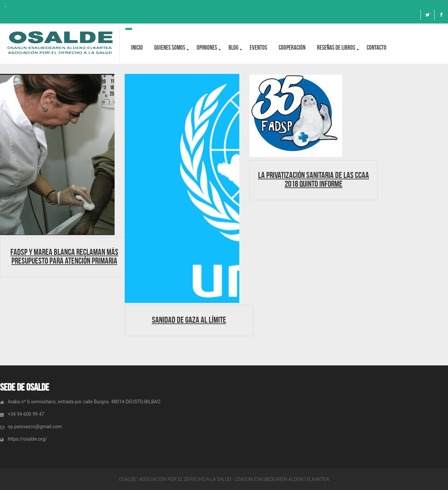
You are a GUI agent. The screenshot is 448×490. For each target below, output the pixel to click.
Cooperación (292, 48)
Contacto (377, 48)
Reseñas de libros (336, 48)
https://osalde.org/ (27, 439)
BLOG (233, 48)
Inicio (137, 48)
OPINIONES (207, 48)
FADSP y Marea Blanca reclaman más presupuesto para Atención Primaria (64, 256)
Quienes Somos (170, 48)
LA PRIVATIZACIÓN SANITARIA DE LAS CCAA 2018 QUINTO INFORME (314, 179)
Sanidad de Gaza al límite (189, 320)
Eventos (258, 48)
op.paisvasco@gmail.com (35, 427)
